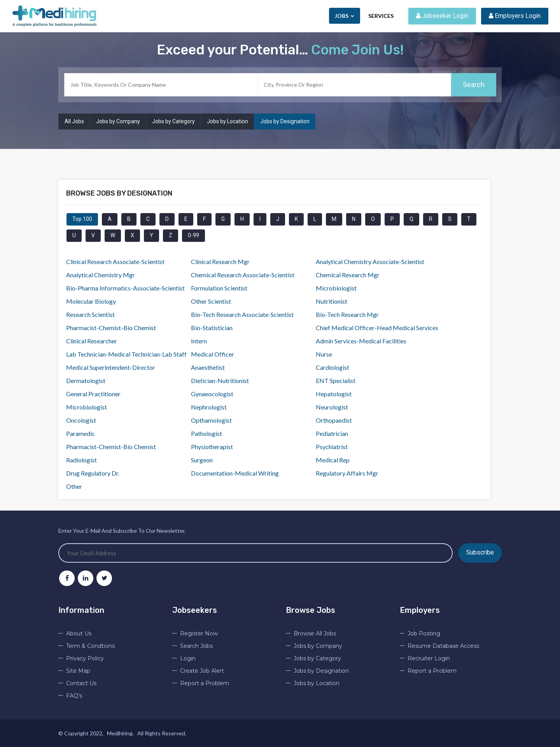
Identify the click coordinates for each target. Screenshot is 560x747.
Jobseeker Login (442, 16)
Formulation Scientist (219, 288)
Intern (199, 341)
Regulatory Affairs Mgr (347, 473)
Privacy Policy (85, 658)
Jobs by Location (227, 121)
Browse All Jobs (315, 633)
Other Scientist (211, 301)
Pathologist (206, 433)
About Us (79, 633)
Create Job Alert (202, 671)
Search (474, 85)
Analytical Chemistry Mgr (101, 275)
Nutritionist (332, 301)
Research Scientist (90, 314)
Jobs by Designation (285, 121)
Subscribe (480, 552)
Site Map (78, 671)
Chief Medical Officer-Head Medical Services (377, 328)
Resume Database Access (443, 646)
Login (188, 658)
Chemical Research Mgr (348, 275)
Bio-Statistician (212, 328)
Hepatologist (334, 394)
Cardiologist (332, 367)
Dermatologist (86, 380)
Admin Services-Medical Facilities (361, 341)
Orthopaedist (334, 420)
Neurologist (332, 407)
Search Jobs (196, 646)
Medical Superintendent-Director (111, 367)
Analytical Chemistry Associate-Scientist (370, 262)
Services (381, 16)
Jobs (345, 16)
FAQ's (74, 696)
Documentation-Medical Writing (235, 473)
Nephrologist (209, 407)
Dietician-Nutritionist (220, 380)
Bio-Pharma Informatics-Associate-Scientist (125, 288)
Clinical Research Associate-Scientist (115, 262)
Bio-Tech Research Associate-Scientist (242, 314)
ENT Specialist (336, 380)
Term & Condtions (90, 646)
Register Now (199, 633)
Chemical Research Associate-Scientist (243, 275)
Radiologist (81, 460)
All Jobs (74, 121)
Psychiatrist (332, 447)
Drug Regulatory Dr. (93, 473)
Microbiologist (336, 288)
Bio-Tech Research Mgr (347, 314)
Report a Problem (205, 683)
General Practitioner (93, 394)
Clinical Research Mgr (220, 262)
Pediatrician (332, 433)
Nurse (324, 354)
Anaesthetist (208, 367)
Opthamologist (211, 420)
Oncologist (81, 420)
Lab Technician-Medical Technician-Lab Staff (126, 354)
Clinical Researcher (92, 341)
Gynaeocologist (212, 394)
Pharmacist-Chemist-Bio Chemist (111, 328)
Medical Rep (333, 460)
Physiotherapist (212, 447)
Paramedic (80, 433)
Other (74, 486)
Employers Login (515, 16)
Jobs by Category (173, 121)
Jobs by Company (118, 121)
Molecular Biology (91, 301)
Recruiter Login (429, 658)
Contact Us (81, 683)
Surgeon (202, 460)
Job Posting (424, 633)
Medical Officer (213, 354)
